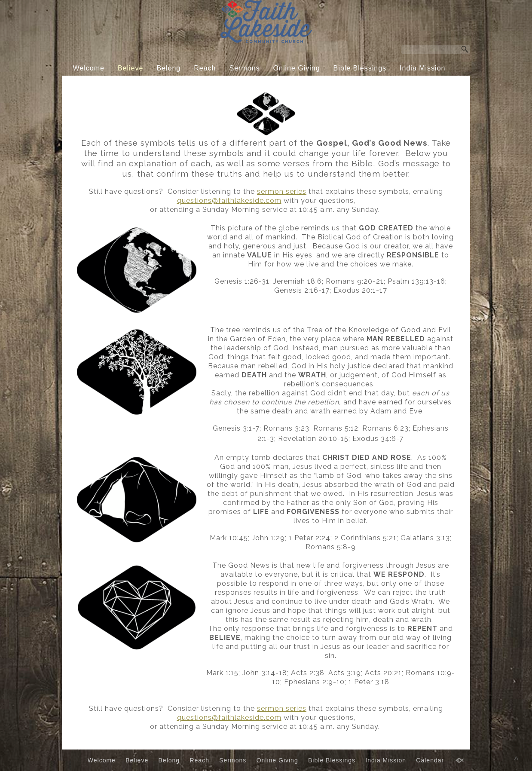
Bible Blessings (360, 68)
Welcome (89, 68)
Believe (130, 68)
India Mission (422, 68)
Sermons (245, 68)
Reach (205, 68)
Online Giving (297, 68)
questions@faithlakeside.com (229, 200)
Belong (168, 68)
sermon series (282, 191)
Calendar (259, 84)
